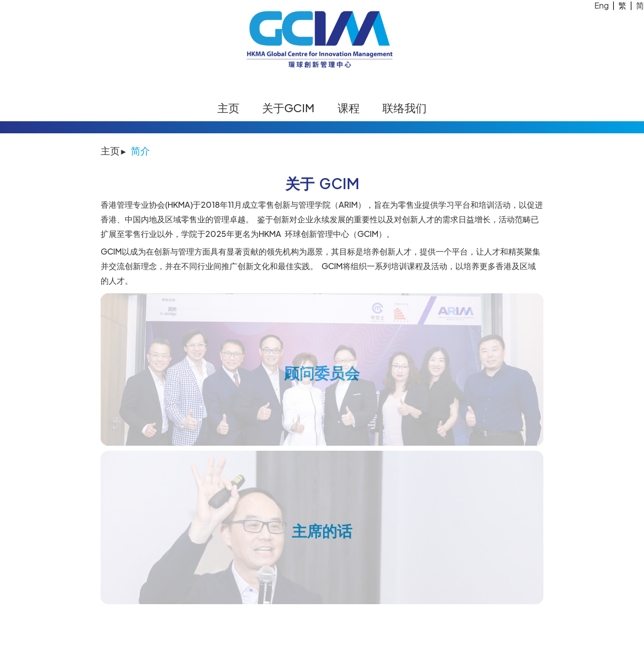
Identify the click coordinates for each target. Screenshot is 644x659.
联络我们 (405, 108)
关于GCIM (288, 108)
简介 (140, 150)
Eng (601, 5)
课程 (349, 108)
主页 (228, 108)
